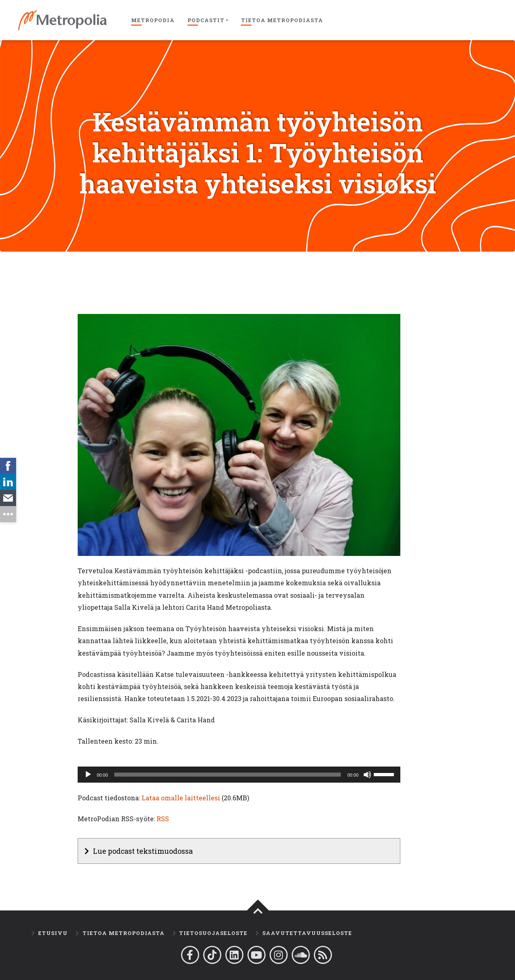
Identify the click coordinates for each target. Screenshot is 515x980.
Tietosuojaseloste (213, 933)
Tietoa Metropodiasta (282, 20)
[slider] (228, 775)
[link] (8, 466)
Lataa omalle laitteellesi (181, 798)
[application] (239, 775)
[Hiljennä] (367, 775)
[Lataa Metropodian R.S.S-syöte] (323, 955)
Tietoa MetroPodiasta (124, 933)
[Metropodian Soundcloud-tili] (301, 955)
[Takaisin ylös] (258, 911)
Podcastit (206, 20)
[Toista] (88, 775)
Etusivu (53, 933)
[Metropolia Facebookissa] (190, 955)
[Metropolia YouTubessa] (256, 955)
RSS (163, 819)
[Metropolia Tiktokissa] (212, 955)
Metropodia (153, 20)
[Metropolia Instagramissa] (279, 955)
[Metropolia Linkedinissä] (234, 955)
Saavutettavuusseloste (307, 933)
